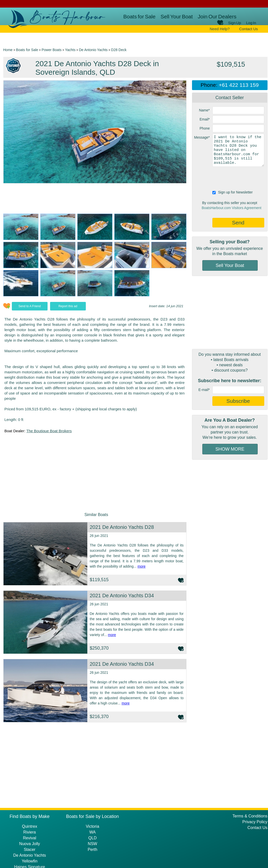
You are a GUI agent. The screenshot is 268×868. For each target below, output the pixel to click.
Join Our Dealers (217, 16)
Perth (92, 850)
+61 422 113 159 (239, 85)
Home (8, 50)
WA (92, 832)
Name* (204, 110)
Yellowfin (30, 861)
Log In (251, 23)
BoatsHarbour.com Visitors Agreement (231, 208)
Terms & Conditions (250, 816)
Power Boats (51, 50)
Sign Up (235, 23)
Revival (29, 838)
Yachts (70, 50)
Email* (205, 119)
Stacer (29, 850)
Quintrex (29, 826)
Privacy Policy (255, 822)
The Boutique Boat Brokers (49, 431)
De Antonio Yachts (93, 50)
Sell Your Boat (177, 16)
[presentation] (230, 178)
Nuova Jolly (30, 844)
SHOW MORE (230, 449)
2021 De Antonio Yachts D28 (122, 527)
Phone (205, 128)
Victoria (92, 826)
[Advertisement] (230, 312)
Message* (202, 137)
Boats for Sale (139, 16)
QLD (92, 838)
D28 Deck (119, 50)
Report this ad (68, 306)
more (141, 566)
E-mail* (204, 390)
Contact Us (248, 29)
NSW (92, 844)
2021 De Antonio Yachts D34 (122, 596)
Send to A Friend (30, 306)
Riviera (30, 832)
